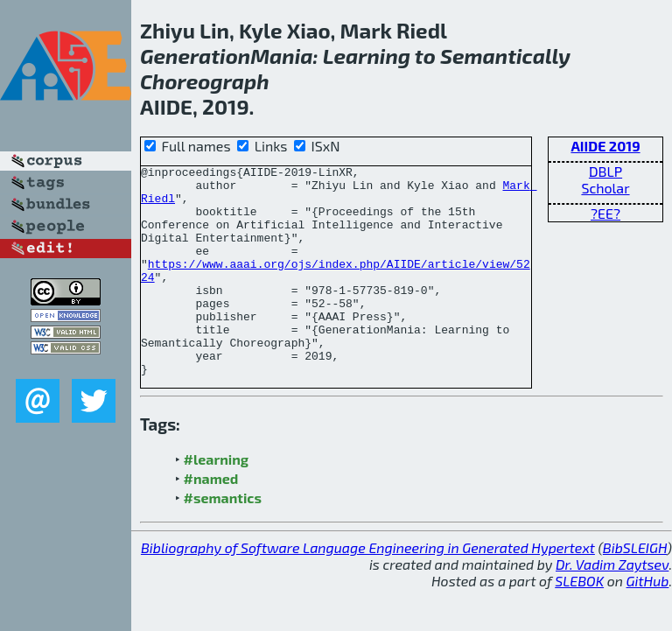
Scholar (605, 188)
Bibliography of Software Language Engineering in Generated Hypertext (368, 589)
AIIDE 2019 (605, 146)
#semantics (223, 540)
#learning (217, 501)
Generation (195, 56)
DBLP (605, 171)
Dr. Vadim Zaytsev (612, 606)
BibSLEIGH (635, 589)
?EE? (605, 213)
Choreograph (205, 81)
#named (211, 520)
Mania (281, 56)
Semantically (505, 56)
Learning (367, 56)
